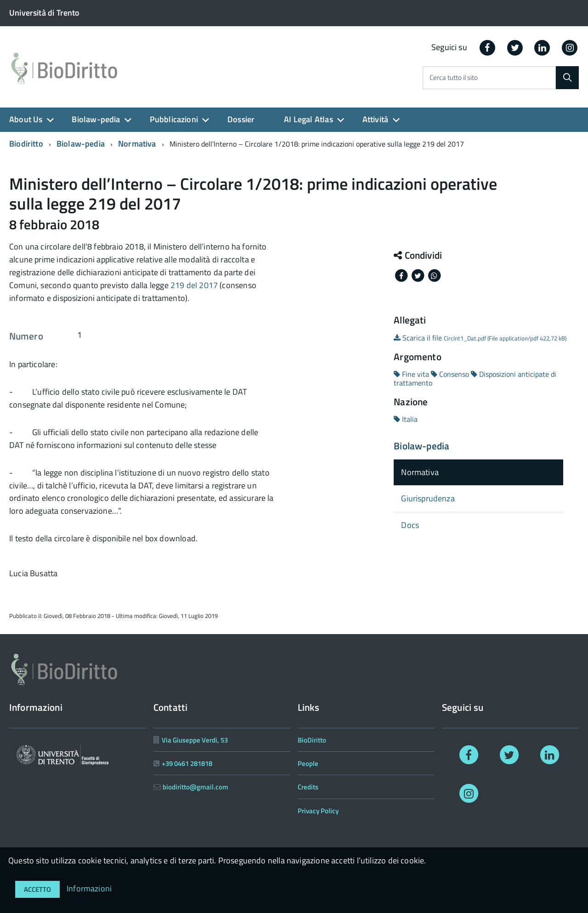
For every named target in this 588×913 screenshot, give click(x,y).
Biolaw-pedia (96, 119)
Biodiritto (26, 144)
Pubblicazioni (174, 119)
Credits (308, 787)
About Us (26, 119)
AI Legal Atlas (308, 119)
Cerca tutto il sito (454, 78)
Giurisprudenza (428, 498)
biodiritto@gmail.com (195, 787)
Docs (410, 525)
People (308, 763)
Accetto (37, 889)
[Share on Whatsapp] (434, 275)
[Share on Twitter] (418, 275)
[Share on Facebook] (402, 275)
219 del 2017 (194, 285)
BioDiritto (312, 740)
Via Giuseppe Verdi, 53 (195, 740)
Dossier (241, 119)
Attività (375, 119)
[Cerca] (567, 78)
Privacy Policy (318, 811)
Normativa (137, 144)
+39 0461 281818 (187, 763)
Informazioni (89, 888)
